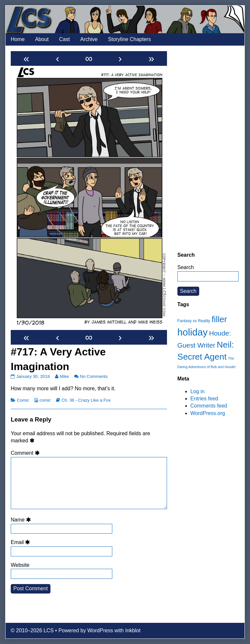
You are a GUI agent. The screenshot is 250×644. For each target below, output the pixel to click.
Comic (23, 400)
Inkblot (133, 630)
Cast (65, 39)
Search (186, 267)
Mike (64, 376)
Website (20, 565)
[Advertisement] (208, 149)
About (42, 39)
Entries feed (204, 399)
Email (21, 542)
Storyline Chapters (130, 39)
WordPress (100, 630)
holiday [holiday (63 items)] (193, 332)
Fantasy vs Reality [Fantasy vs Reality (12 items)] (194, 321)
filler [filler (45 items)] (219, 319)
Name (22, 520)
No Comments (94, 376)
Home (18, 39)
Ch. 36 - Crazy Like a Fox (86, 400)
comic (45, 400)
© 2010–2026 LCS (32, 630)
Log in (198, 391)
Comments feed (209, 406)
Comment (26, 453)
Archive (89, 39)
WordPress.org (208, 413)
